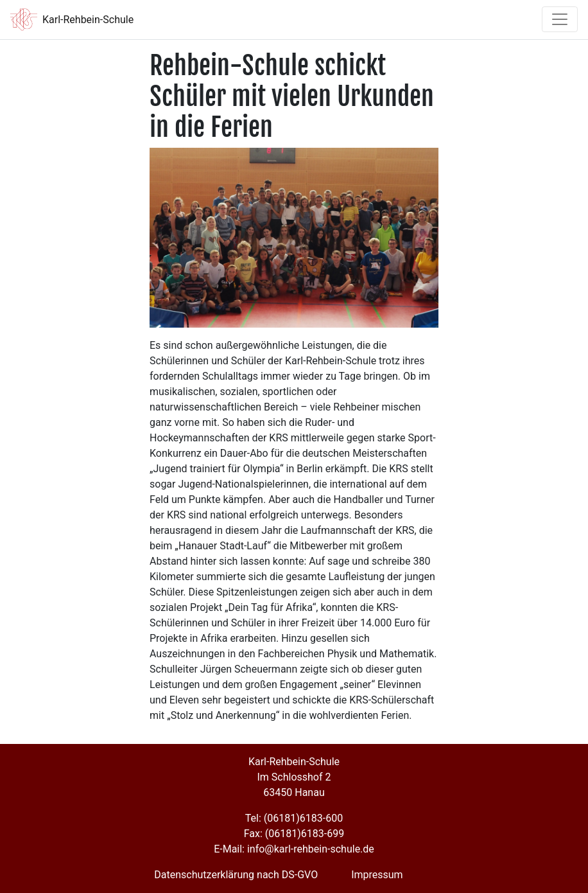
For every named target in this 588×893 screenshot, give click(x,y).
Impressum (377, 875)
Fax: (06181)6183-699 (294, 834)
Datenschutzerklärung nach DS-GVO (236, 875)
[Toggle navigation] (560, 19)
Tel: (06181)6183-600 (294, 818)
